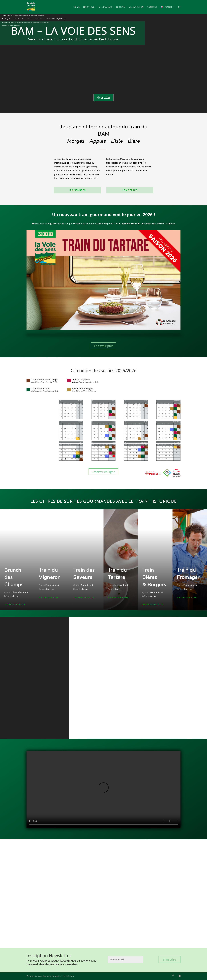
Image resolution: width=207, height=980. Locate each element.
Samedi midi (53, 585)
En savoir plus (104, 346)
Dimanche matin (20, 592)
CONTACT (152, 7)
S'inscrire (170, 959)
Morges (16, 596)
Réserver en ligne (103, 472)
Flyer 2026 (103, 97)
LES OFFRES (89, 7)
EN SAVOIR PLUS (15, 604)
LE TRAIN (121, 7)
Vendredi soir (122, 585)
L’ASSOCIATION (136, 7)
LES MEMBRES (77, 190)
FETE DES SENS (105, 7)
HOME (77, 7)
